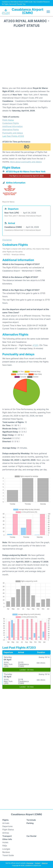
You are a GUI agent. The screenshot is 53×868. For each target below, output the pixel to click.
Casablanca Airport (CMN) (28, 11)
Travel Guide (8, 855)
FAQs (5, 846)
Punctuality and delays (13, 133)
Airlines (6, 833)
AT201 (35, 345)
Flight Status (8, 120)
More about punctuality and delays (26, 162)
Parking (30, 823)
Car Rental (31, 836)
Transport (7, 836)
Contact (38, 863)
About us (45, 863)
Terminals (31, 820)
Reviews (6, 852)
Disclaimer (30, 863)
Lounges (6, 849)
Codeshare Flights (11, 123)
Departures (7, 826)
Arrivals (6, 823)
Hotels (5, 842)
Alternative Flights (11, 130)
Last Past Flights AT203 (13, 136)
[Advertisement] (26, 58)
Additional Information (12, 126)
